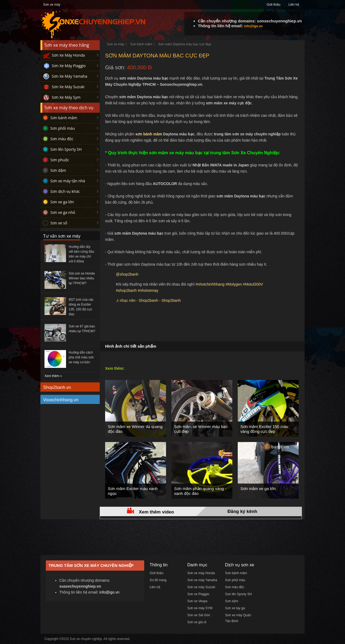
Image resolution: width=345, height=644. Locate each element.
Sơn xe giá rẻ (197, 622)
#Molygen (234, 284)
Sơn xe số (59, 223)
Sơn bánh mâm (64, 118)
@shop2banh (127, 274)
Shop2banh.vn (57, 387)
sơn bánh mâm (149, 134)
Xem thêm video (156, 512)
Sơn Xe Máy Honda (68, 55)
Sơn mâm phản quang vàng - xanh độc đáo (200, 491)
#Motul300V (253, 284)
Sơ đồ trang (158, 580)
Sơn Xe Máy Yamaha (70, 76)
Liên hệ (294, 5)
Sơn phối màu (63, 128)
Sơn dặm (58, 170)
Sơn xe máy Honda (201, 573)
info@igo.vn (253, 26)
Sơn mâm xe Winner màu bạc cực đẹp (201, 429)
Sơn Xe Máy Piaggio (69, 66)
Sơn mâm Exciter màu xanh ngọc (133, 491)
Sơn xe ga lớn (62, 202)
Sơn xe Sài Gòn (199, 615)
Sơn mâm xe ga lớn (258, 489)
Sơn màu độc (62, 139)
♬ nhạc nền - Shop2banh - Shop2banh (148, 300)
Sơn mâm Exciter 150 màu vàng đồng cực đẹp (264, 429)
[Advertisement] (202, 325)
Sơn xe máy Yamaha (202, 580)
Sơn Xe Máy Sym (66, 97)
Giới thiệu (273, 5)
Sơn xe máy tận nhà (68, 181)
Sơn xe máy (52, 5)
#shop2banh (126, 290)
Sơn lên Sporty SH (66, 149)
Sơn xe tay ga (235, 608)
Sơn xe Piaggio (198, 594)
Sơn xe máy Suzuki (201, 587)
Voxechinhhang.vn (61, 400)
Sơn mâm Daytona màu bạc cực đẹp (184, 44)
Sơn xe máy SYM (200, 608)
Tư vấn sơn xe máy (62, 236)
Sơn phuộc (60, 160)
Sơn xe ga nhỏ (63, 212)
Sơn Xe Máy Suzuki (68, 87)
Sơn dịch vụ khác (65, 191)
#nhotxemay (148, 290)
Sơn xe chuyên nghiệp (86, 639)
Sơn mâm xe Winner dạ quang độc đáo (135, 429)
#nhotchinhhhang (210, 284)
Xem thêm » (53, 376)
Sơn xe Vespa (197, 601)
